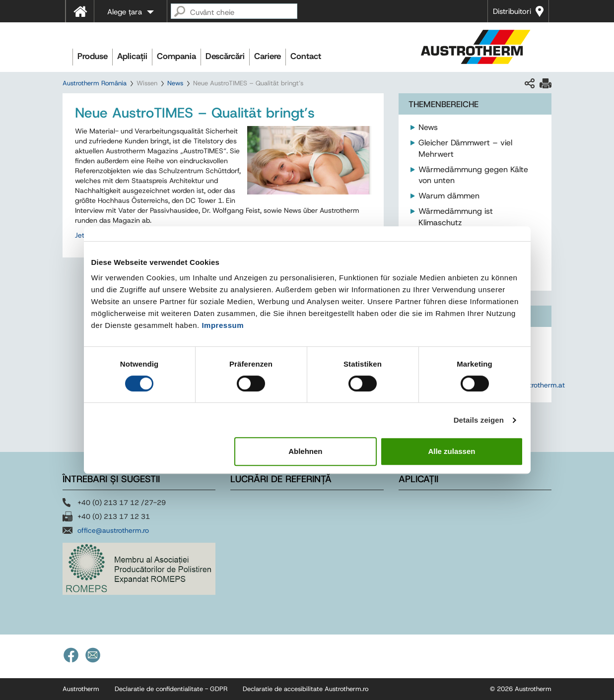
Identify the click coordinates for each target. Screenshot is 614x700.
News (175, 83)
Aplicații (132, 56)
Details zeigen (479, 420)
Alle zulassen (451, 451)
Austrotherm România (95, 83)
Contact (306, 56)
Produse (93, 56)
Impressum (223, 325)
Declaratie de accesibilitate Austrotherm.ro (306, 689)
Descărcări (225, 56)
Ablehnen (305, 451)
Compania (176, 56)
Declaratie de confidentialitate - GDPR (171, 689)
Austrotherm (81, 689)
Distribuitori (512, 11)
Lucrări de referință (281, 479)
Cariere (268, 56)
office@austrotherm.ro (113, 530)
